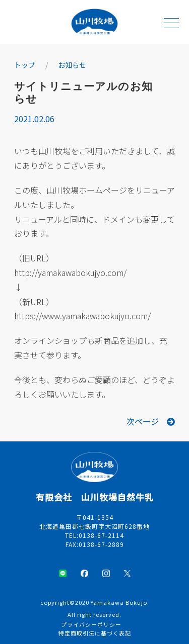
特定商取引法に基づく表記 (95, 633)
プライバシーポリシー (91, 624)
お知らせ (72, 65)
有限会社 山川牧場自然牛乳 (95, 497)
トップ (25, 65)
